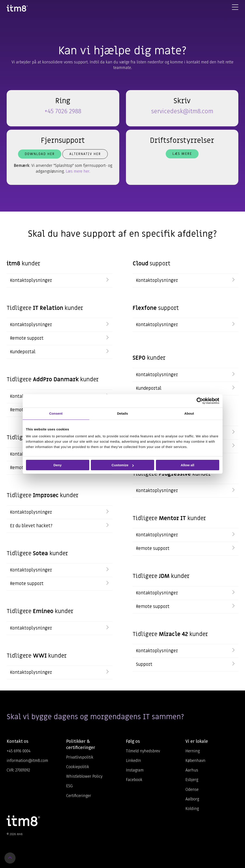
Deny (58, 465)
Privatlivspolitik (80, 757)
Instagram (135, 770)
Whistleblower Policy (84, 776)
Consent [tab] (56, 413)
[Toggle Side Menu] (235, 7)
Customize (123, 465)
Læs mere (182, 154)
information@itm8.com (27, 761)
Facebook (134, 780)
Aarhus (192, 770)
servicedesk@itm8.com (182, 111)
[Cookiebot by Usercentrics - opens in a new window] (200, 401)
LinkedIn (133, 761)
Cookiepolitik (78, 767)
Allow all (188, 465)
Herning (193, 751)
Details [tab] (122, 413)
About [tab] (189, 413)
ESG (69, 786)
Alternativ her (85, 154)
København (195, 761)
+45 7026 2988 (63, 111)
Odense (192, 789)
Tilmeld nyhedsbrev (143, 751)
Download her (40, 154)
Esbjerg (192, 780)
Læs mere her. (78, 171)
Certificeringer (79, 796)
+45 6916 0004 (19, 751)
